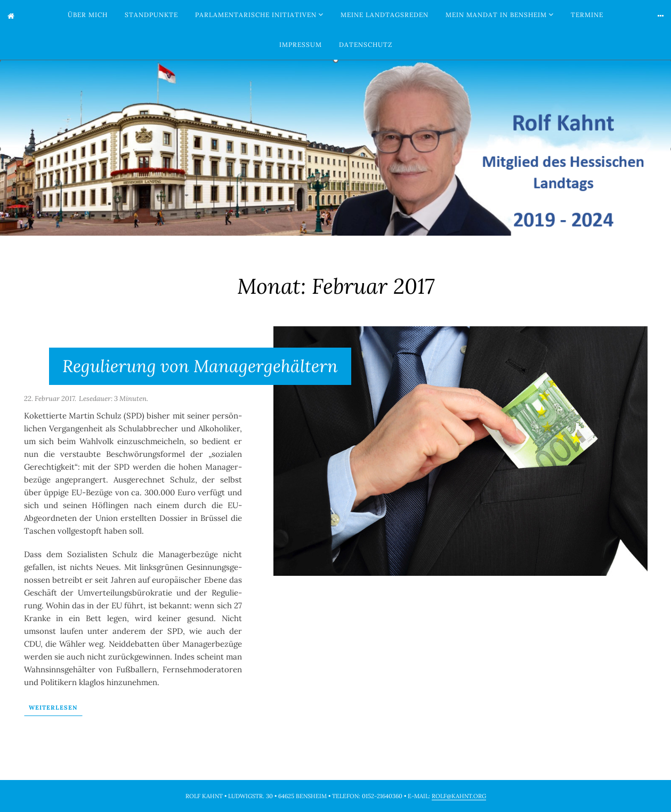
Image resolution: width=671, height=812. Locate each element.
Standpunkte (151, 15)
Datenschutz (366, 45)
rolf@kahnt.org (459, 796)
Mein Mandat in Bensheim (496, 15)
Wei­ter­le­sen (53, 708)
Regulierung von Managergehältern (200, 366)
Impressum (301, 45)
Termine (587, 15)
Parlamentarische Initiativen (256, 15)
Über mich (88, 15)
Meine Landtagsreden (385, 15)
